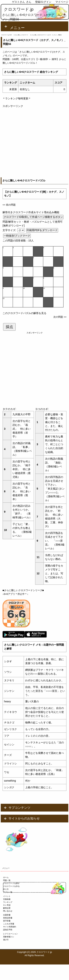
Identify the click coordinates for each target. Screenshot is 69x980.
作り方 (6, 889)
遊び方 (6, 940)
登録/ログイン (43, 2)
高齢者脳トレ (9, 937)
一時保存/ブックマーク (17, 236)
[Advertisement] (34, 143)
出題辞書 (7, 915)
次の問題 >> (60, 317)
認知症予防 (8, 930)
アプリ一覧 (8, 892)
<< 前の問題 (9, 205)
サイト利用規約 (10, 927)
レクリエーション (10, 934)
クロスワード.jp (19, 9)
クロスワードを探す (11, 883)
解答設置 (7, 908)
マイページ (62, 2)
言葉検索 (7, 899)
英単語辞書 (8, 918)
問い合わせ (8, 911)
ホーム (6, 877)
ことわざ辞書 (9, 924)
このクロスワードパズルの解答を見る (24, 313)
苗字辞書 (7, 921)
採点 (9, 327)
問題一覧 (7, 880)
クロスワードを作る (11, 886)
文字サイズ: (10, 230)
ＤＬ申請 (7, 905)
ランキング (8, 902)
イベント (7, 896)
